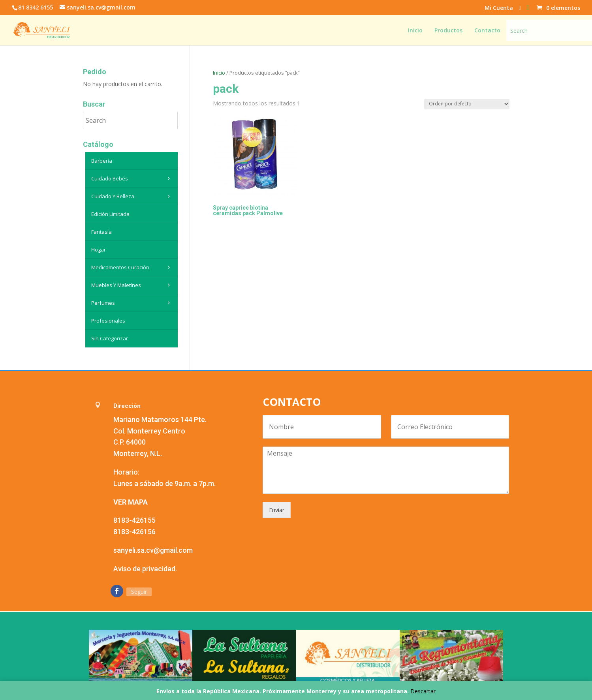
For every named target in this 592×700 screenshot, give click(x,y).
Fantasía (101, 232)
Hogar (99, 250)
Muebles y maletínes (132, 285)
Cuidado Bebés (132, 178)
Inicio (219, 73)
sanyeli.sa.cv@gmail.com (153, 550)
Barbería (102, 161)
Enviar (277, 510)
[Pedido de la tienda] (467, 104)
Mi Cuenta (499, 8)
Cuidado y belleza (132, 196)
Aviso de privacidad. (145, 569)
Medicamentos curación (132, 267)
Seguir (139, 592)
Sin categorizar (110, 338)
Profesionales (108, 321)
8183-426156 (134, 532)
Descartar (423, 691)
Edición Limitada (110, 214)
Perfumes (132, 303)
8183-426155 (134, 520)
